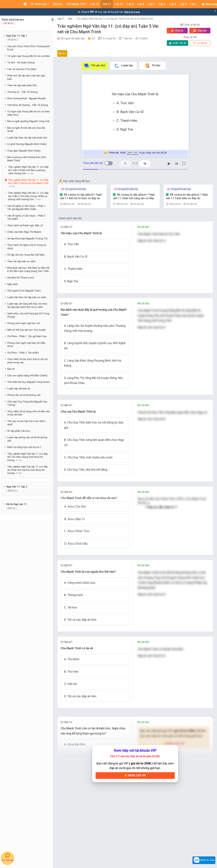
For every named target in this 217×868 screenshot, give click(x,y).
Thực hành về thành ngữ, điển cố (25, 225)
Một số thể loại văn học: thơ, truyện (27, 330)
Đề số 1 (62, 53)
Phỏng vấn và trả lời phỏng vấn (24, 395)
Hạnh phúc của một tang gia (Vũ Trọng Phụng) (28, 315)
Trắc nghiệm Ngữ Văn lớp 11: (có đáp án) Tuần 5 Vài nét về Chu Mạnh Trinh (115, 19)
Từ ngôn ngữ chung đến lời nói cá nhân (28, 56)
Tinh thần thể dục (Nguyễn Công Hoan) (28, 382)
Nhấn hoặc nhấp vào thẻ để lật (135, 153)
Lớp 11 (61, 19)
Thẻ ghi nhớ (95, 66)
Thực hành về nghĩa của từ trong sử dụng (27, 247)
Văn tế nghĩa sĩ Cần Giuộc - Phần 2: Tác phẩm (27, 217)
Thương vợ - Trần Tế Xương (22, 92)
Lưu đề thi (200, 43)
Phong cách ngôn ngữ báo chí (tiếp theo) (26, 345)
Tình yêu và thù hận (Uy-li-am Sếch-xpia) (27, 423)
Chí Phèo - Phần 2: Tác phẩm (23, 353)
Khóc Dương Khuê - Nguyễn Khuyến (27, 98)
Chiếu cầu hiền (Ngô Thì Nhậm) (24, 232)
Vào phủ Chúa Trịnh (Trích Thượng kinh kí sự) (28, 48)
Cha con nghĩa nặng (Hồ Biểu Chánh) (27, 376)
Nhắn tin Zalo (204, 860)
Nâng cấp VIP (135, 775)
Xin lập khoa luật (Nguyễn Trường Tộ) (27, 239)
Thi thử (152, 66)
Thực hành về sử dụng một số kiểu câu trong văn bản (28, 413)
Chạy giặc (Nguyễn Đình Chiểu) (24, 151)
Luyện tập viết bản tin (19, 389)
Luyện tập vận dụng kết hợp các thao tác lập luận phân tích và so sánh (27, 305)
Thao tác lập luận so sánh (21, 261)
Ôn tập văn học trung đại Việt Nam (26, 255)
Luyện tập (123, 66)
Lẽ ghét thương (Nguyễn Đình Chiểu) (27, 144)
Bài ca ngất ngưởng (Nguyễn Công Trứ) (28, 121)
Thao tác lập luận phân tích (22, 85)
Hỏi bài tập (7, 857)
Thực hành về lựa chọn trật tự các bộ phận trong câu (27, 361)
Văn (70, 19)
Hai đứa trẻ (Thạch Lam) (21, 278)
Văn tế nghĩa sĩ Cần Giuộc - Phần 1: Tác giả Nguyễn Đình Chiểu (27, 208)
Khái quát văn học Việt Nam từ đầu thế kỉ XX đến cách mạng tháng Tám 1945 (28, 269)
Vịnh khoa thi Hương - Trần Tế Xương (28, 105)
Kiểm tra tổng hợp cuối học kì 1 (24, 447)
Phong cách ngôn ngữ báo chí (24, 323)
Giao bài (200, 31)
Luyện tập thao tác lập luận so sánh (27, 297)
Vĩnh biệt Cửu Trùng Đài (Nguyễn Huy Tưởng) (27, 403)
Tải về (177, 43)
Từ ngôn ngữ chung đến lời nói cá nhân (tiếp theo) (28, 113)
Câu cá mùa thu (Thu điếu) (22, 69)
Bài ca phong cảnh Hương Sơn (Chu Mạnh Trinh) (27, 159)
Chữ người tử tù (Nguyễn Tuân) (24, 291)
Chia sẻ (177, 31)
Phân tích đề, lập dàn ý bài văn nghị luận (26, 77)
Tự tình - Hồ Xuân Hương (21, 63)
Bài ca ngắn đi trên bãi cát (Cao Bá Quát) (26, 130)
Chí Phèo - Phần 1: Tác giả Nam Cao (27, 336)
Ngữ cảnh (13, 284)
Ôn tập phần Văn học (19, 431)
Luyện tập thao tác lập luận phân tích (27, 138)
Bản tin (11, 369)
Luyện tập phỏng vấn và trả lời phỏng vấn (27, 439)
